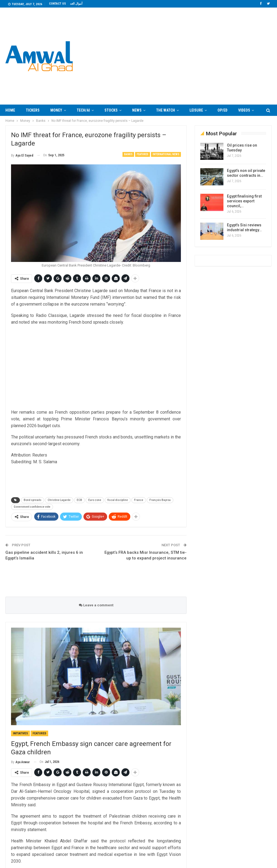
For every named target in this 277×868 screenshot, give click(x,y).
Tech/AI (83, 110)
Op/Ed (222, 110)
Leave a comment (96, 605)
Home (10, 110)
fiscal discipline (118, 500)
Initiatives (20, 733)
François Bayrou (160, 500)
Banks (128, 154)
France (139, 500)
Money (56, 110)
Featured (143, 154)
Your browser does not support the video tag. (184, 56)
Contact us (57, 4)
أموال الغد (76, 4)
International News (166, 154)
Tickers (33, 110)
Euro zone (95, 500)
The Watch (166, 110)
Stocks (111, 110)
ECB (79, 500)
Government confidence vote (32, 507)
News (137, 110)
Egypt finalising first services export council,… (244, 201)
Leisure (196, 110)
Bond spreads (33, 500)
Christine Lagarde (59, 500)
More (243, 110)
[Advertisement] (96, 368)
